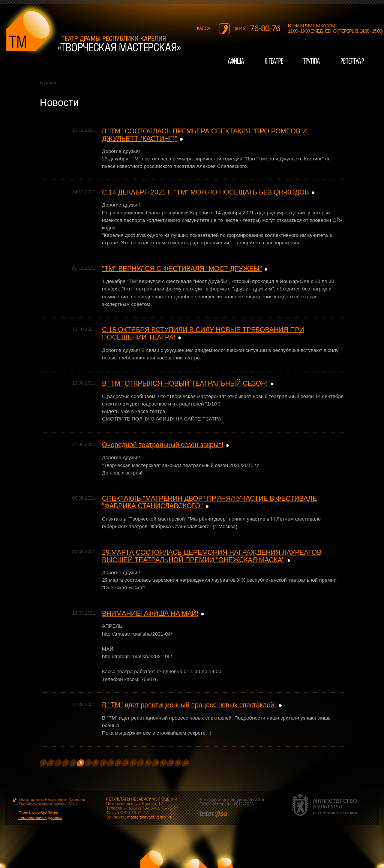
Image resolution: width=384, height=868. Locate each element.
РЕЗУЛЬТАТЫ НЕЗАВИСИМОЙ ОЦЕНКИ (142, 799)
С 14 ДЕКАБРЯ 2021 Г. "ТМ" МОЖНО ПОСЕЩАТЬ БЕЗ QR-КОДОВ (205, 192)
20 (186, 762)
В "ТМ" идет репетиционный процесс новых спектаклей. (189, 705)
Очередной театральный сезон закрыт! (163, 445)
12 (126, 762)
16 (156, 762)
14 (141, 762)
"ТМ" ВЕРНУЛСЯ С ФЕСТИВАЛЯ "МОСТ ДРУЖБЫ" (182, 269)
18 (171, 762)
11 (118, 762)
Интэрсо (221, 804)
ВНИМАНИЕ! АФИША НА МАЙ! (150, 614)
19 (178, 762)
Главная (49, 83)
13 (133, 762)
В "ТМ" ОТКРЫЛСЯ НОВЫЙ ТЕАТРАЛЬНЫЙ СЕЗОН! (185, 383)
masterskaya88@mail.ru (150, 817)
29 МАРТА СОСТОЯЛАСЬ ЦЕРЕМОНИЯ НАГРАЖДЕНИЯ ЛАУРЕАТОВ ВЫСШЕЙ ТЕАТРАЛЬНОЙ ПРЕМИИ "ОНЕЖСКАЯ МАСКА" (212, 556)
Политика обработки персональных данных (40, 815)
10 (111, 762)
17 (163, 762)
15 (148, 762)
